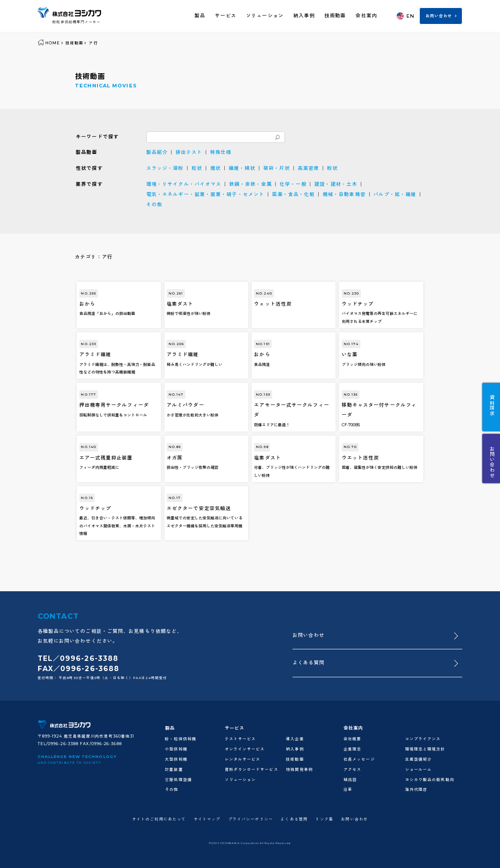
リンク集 (324, 819)
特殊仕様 (221, 152)
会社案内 (366, 16)
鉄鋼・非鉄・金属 (251, 184)
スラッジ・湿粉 (165, 168)
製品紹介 (157, 152)
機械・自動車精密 (344, 194)
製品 (200, 16)
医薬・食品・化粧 (294, 194)
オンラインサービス (245, 749)
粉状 (332, 168)
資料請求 (492, 405)
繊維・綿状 (242, 168)
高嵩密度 (309, 168)
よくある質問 (309, 663)
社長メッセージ (359, 759)
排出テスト (189, 152)
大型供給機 (176, 759)
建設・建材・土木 (336, 184)
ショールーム (419, 770)
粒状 (197, 168)
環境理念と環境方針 (425, 749)
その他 (154, 204)
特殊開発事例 (299, 770)
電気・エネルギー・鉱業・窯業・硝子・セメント (205, 194)
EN (406, 16)
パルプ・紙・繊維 (395, 194)
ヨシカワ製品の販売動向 (430, 780)
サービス (226, 16)
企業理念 (352, 749)
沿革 (348, 789)
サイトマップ (207, 819)
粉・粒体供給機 (181, 739)
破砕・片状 (277, 168)
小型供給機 (176, 749)
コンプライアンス (423, 739)
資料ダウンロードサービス (252, 770)
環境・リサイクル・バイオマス (184, 184)
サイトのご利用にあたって (159, 819)
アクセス (352, 770)
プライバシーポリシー (251, 819)
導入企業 (295, 739)
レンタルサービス (243, 759)
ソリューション (265, 16)
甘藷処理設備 (178, 780)
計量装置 (174, 770)
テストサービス (240, 739)
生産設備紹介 (419, 759)
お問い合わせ (439, 16)
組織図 (350, 780)
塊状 (215, 168)
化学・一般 (293, 184)
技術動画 (335, 16)
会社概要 (352, 739)
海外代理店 (416, 789)
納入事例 (304, 16)
